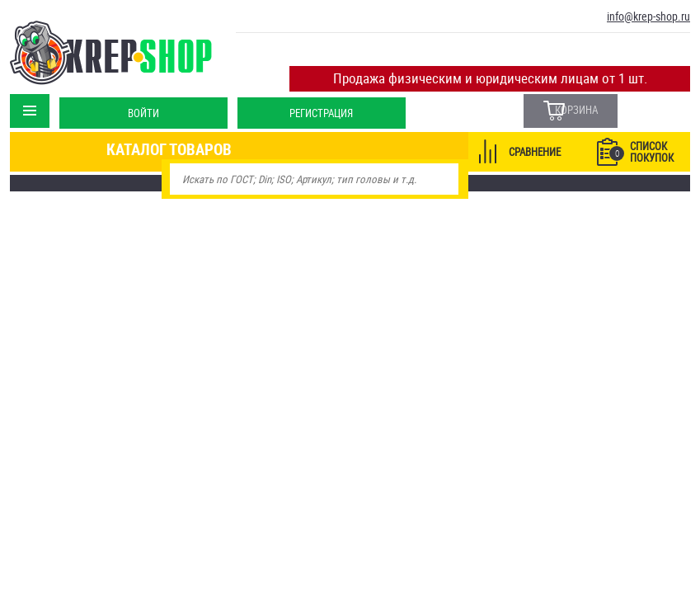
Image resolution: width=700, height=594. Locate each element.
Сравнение (535, 149)
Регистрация (319, 102)
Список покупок (641, 149)
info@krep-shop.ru (648, 16)
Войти (141, 102)
